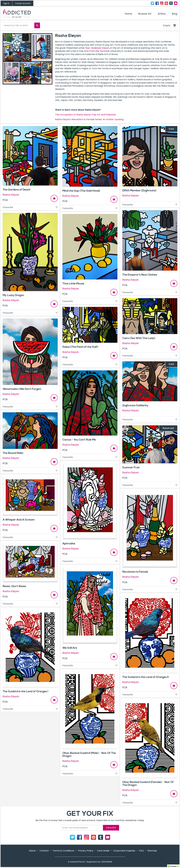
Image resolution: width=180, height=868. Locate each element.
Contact (176, 3)
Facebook (157, 3)
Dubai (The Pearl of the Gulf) (80, 347)
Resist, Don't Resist (14, 586)
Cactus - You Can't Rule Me (79, 440)
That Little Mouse (73, 284)
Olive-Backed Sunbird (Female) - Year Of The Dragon (148, 784)
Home (128, 14)
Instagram (162, 3)
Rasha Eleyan (11, 195)
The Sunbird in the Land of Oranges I (25, 691)
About (32, 851)
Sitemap (152, 851)
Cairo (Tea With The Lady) (139, 338)
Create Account (23, 3)
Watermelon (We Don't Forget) (22, 389)
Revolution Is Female (135, 572)
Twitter (152, 3)
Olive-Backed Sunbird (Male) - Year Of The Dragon (89, 754)
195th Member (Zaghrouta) (139, 191)
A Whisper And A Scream (19, 520)
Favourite (30, 207)
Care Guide (103, 851)
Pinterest (166, 3)
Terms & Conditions (63, 851)
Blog (175, 14)
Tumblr (171, 3)
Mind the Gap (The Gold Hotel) (81, 191)
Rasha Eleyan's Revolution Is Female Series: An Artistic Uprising (89, 119)
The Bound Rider (13, 453)
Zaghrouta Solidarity (135, 405)
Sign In (6, 3)
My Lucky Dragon (13, 295)
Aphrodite (69, 544)
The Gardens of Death (17, 190)
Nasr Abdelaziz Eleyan (97, 48)
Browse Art (145, 14)
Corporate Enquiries (124, 851)
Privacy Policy (86, 851)
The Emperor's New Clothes (140, 275)
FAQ (141, 851)
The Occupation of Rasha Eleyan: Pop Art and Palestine (85, 115)
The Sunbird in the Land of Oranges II (145, 677)
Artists (162, 14)
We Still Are (70, 648)
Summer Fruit (131, 467)
